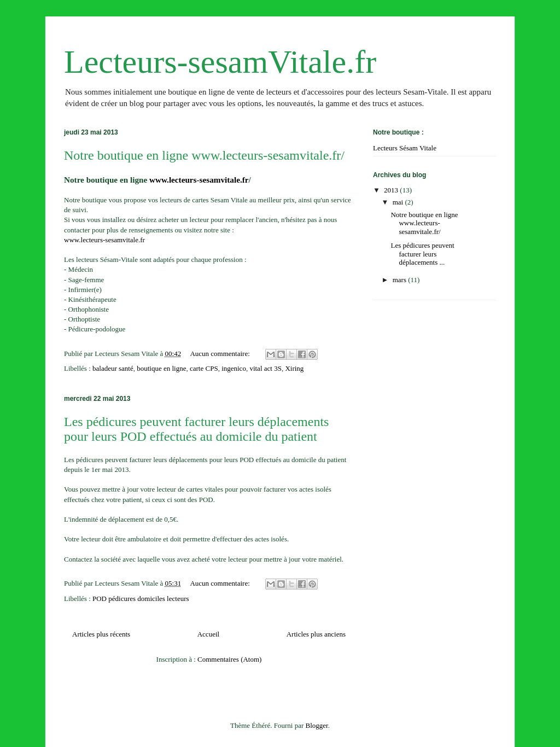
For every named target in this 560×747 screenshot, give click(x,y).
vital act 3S (266, 368)
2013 (392, 190)
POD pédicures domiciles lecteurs (141, 599)
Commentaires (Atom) (229, 659)
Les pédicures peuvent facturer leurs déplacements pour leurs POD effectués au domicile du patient (196, 429)
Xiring (294, 368)
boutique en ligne (161, 368)
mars (401, 280)
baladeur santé (113, 368)
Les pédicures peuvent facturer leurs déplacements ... (422, 254)
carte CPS (204, 368)
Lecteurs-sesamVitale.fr (220, 62)
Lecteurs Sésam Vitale (405, 148)
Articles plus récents (101, 634)
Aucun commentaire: (221, 354)
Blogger (317, 725)
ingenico (234, 368)
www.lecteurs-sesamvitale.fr (199, 180)
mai (399, 202)
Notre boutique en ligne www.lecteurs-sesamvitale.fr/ (204, 155)
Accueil (208, 634)
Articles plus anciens (316, 634)
